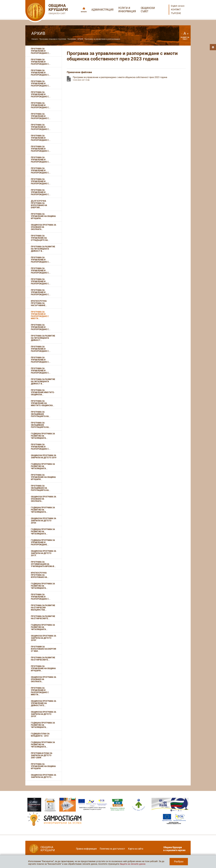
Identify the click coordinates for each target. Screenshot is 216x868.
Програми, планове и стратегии (53, 39)
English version (178, 6)
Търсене (176, 13)
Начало (84, 12)
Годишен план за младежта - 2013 (40, 735)
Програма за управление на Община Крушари (43, 766)
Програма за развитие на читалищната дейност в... (43, 249)
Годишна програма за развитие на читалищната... (43, 436)
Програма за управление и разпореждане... (103, 39)
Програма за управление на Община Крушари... (43, 216)
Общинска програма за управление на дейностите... (43, 703)
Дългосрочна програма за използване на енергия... (39, 204)
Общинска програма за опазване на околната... (43, 227)
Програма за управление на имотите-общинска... (43, 403)
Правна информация (86, 849)
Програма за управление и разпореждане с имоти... (40, 315)
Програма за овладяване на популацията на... (41, 488)
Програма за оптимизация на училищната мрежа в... (43, 564)
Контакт (176, 10)
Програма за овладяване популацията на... (41, 414)
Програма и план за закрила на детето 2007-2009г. (42, 755)
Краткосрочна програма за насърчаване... (39, 303)
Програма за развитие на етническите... (43, 617)
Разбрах (179, 862)
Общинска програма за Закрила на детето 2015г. (43, 638)
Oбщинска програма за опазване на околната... (43, 679)
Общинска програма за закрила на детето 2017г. (43, 553)
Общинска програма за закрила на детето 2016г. (43, 521)
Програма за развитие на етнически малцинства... (43, 608)
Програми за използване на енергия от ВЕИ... (43, 649)
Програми (72, 39)
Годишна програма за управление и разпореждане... (43, 542)
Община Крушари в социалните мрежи (174, 849)
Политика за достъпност (112, 849)
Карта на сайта (136, 849)
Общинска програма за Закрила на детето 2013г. (43, 714)
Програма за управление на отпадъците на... (40, 238)
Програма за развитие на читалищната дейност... (43, 338)
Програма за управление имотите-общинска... (43, 392)
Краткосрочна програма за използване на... (40, 575)
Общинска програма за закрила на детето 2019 (44, 457)
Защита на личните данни (132, 864)
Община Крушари (58, 10)
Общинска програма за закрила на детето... (43, 776)
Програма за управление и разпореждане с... (41, 51)
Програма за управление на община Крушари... (43, 477)
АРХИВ (80, 39)
